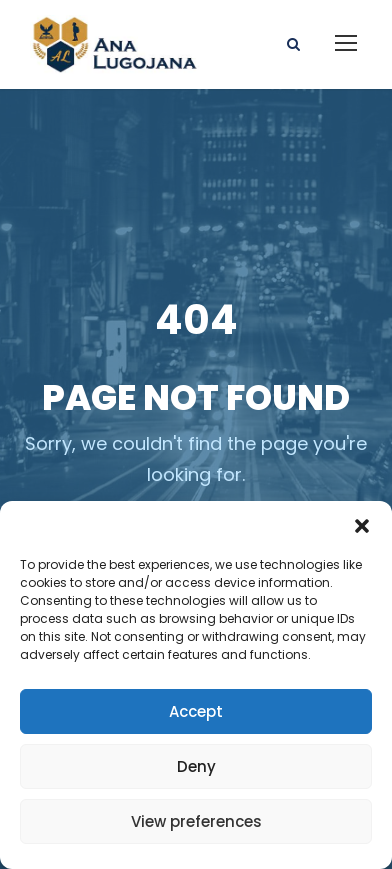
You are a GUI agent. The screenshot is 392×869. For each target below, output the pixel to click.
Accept (196, 711)
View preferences (196, 821)
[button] (362, 526)
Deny (196, 766)
